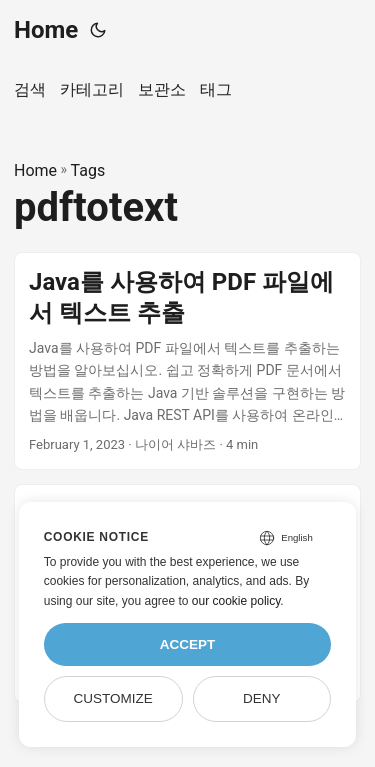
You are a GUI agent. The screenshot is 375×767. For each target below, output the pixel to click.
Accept (188, 644)
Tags (88, 170)
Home (46, 30)
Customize (112, 698)
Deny (262, 698)
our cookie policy (236, 601)
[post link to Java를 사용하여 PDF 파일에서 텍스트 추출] (187, 361)
